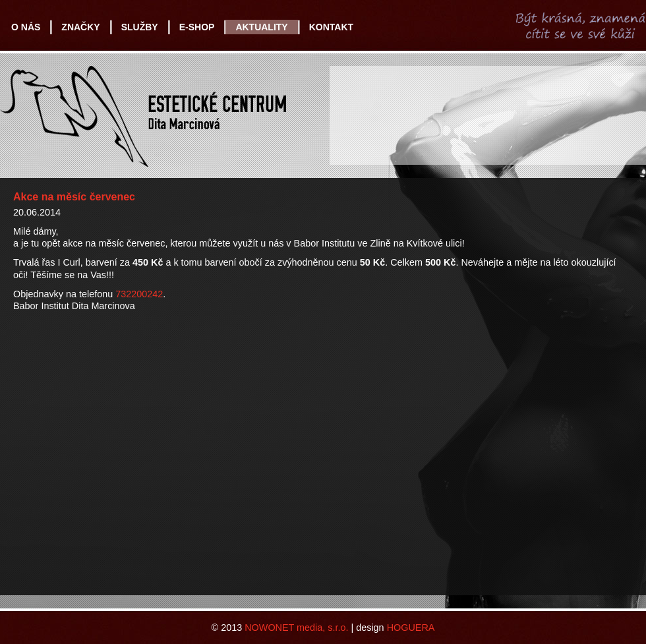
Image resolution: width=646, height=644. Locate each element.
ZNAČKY (80, 27)
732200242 (139, 294)
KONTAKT (331, 27)
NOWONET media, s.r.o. (296, 628)
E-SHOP (197, 27)
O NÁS (26, 27)
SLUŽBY (140, 27)
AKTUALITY (261, 27)
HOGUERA (411, 628)
